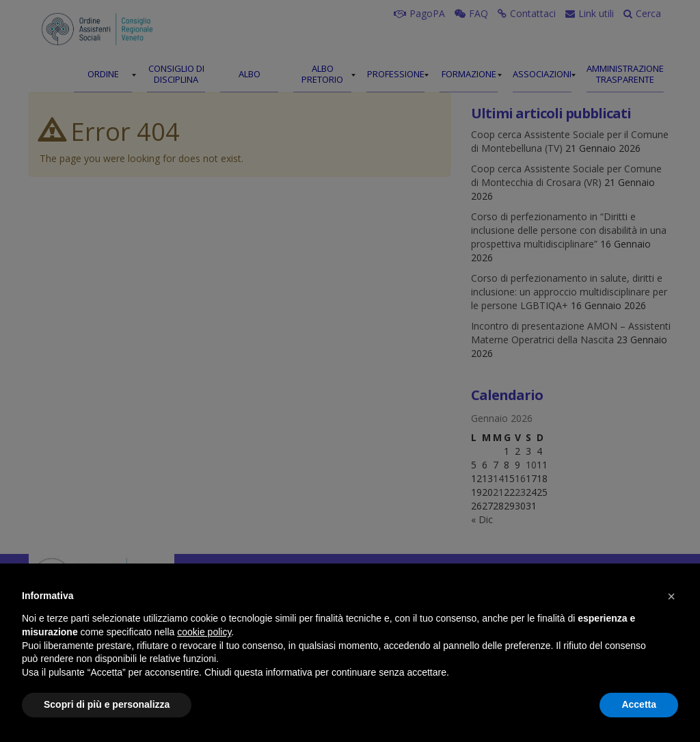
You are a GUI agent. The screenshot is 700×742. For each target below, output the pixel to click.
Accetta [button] (639, 704)
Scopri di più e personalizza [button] (107, 704)
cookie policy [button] (204, 632)
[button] (671, 596)
